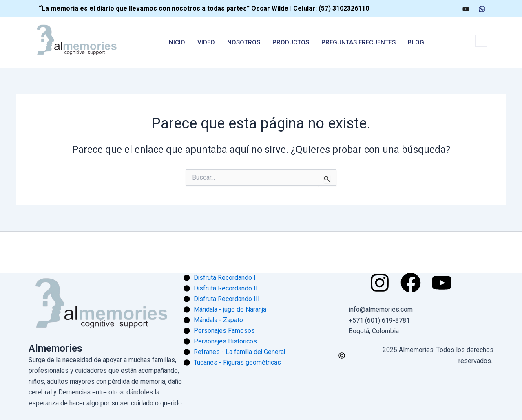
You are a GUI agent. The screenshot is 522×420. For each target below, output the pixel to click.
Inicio (176, 42)
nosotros (244, 42)
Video (206, 42)
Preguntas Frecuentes (358, 42)
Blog (416, 42)
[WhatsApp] (482, 9)
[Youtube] (466, 9)
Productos (291, 42)
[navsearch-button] (481, 41)
